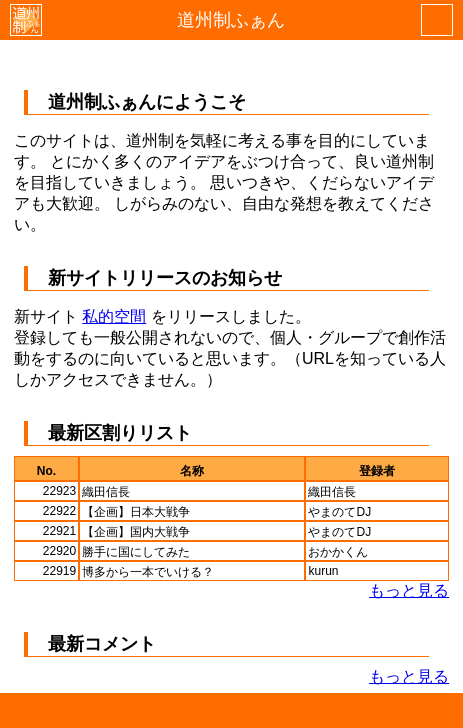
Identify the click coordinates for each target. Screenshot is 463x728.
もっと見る (409, 590)
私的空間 (114, 316)
